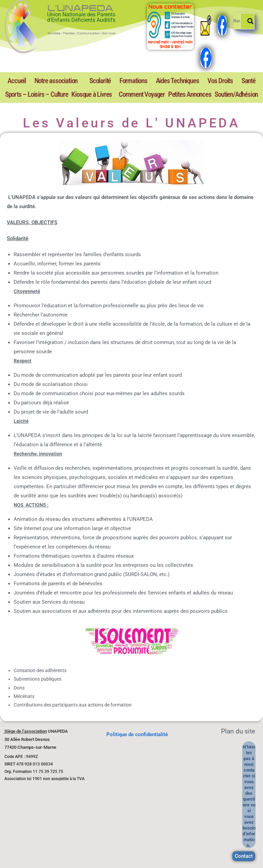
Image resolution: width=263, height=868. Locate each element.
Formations (103, 81)
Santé (192, 81)
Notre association (43, 81)
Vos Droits (172, 81)
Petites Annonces (164, 94)
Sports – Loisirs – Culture (230, 81)
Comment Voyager (100, 94)
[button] (45, 81)
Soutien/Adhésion (228, 94)
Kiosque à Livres (34, 94)
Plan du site (238, 731)
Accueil (13, 81)
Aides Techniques (138, 81)
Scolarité (78, 81)
